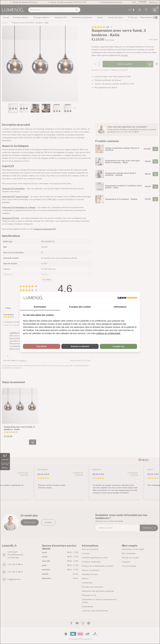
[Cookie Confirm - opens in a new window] (127, 298)
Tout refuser (42, 346)
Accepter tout (118, 346)
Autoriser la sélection (80, 346)
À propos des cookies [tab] (80, 307)
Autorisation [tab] (40, 307)
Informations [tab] (120, 307)
